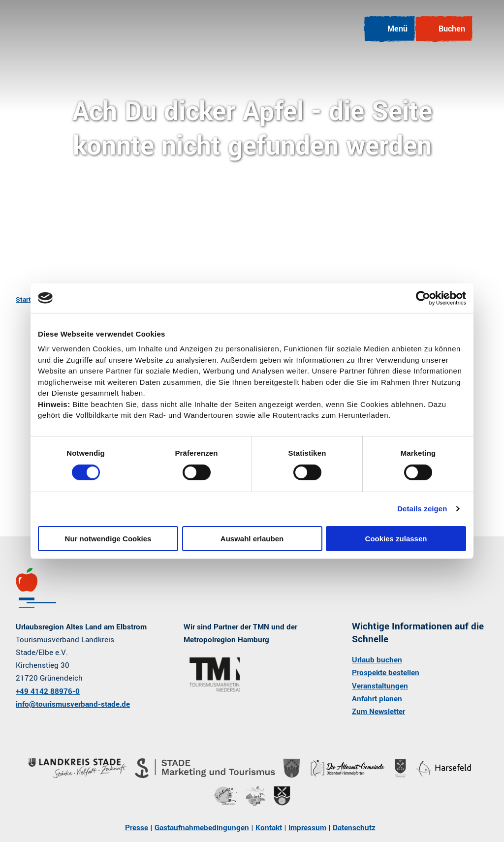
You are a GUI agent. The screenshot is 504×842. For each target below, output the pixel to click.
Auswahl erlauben (252, 539)
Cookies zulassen (396, 539)
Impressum (307, 828)
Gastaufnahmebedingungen (202, 828)
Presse (137, 828)
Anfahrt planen (377, 698)
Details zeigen (422, 509)
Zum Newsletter (378, 711)
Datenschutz (354, 828)
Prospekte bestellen (386, 673)
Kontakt (269, 828)
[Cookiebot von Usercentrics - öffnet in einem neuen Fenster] (423, 298)
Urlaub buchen (377, 660)
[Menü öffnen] (389, 29)
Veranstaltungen (380, 686)
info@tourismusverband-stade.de (73, 704)
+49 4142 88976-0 (48, 691)
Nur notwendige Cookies (108, 539)
